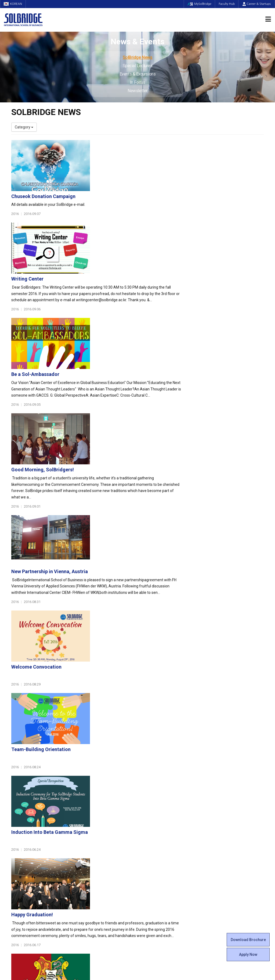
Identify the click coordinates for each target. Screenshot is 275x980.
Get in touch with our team (203, 788)
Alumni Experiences (158, 839)
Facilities (149, 871)
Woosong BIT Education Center (168, 844)
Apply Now (248, 954)
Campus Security (156, 887)
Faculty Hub (226, 4)
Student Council (155, 817)
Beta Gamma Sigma (159, 834)
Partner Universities (93, 871)
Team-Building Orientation (128, 484)
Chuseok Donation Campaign (130, 145)
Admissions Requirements (229, 817)
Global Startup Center (160, 823)
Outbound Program (93, 877)
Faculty (17, 860)
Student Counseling (158, 877)
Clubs (146, 828)
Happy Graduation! (119, 597)
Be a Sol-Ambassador (122, 258)
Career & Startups (257, 4)
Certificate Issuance (158, 850)
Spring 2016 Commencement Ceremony (142, 653)
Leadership (21, 823)
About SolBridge (28, 810)
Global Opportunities (97, 863)
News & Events (222, 847)
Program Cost (219, 823)
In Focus (137, 82)
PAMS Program (90, 882)
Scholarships (218, 828)
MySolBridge (198, 4)
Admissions (219, 810)
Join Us (17, 871)
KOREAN (13, 4)
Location (19, 839)
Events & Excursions (137, 74)
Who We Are (22, 817)
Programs (87, 810)
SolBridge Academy (93, 850)
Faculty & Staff (26, 852)
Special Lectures (138, 66)
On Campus (153, 863)
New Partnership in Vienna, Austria (136, 371)
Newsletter (137, 91)
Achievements (24, 834)
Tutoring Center (155, 882)
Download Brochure (248, 940)
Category (24, 127)
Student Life (154, 810)
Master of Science (92, 839)
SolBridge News (138, 57)
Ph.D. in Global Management (100, 844)
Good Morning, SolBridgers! (129, 315)
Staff (16, 866)
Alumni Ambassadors (95, 898)
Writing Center (114, 202)
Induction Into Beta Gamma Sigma (136, 540)
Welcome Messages (28, 828)
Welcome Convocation (123, 427)
